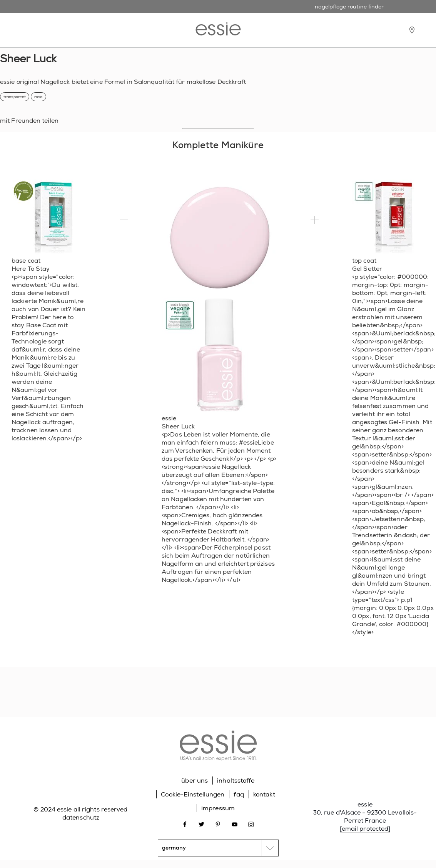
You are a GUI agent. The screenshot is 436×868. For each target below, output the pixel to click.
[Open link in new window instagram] (251, 824)
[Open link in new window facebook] (185, 824)
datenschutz (81, 817)
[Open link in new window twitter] (201, 824)
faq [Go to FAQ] (239, 794)
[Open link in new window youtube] (235, 824)
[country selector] (218, 848)
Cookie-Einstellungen (193, 794)
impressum (218, 808)
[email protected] (365, 829)
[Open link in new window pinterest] (218, 824)
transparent (15, 97)
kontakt (264, 794)
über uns (195, 781)
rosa (38, 97)
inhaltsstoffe (236, 781)
